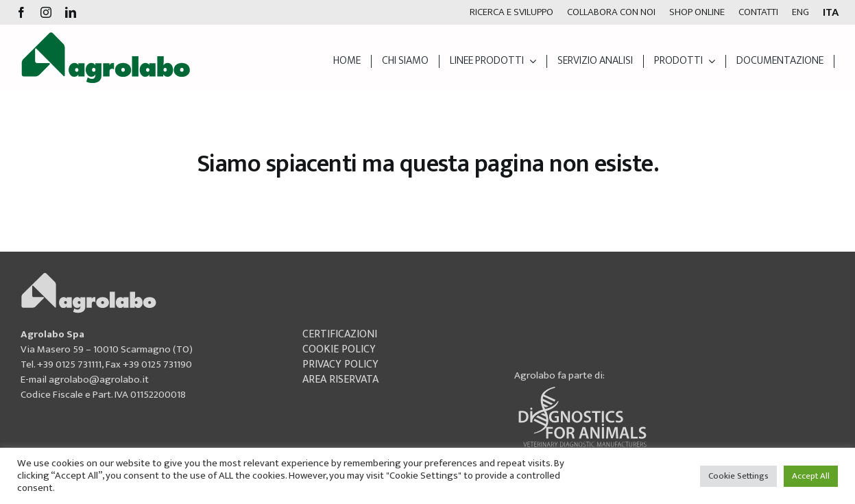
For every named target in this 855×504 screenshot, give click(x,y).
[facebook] (21, 12)
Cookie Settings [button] (738, 476)
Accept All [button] (811, 476)
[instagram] (46, 12)
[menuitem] (800, 12)
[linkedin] (71, 12)
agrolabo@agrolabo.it (99, 380)
